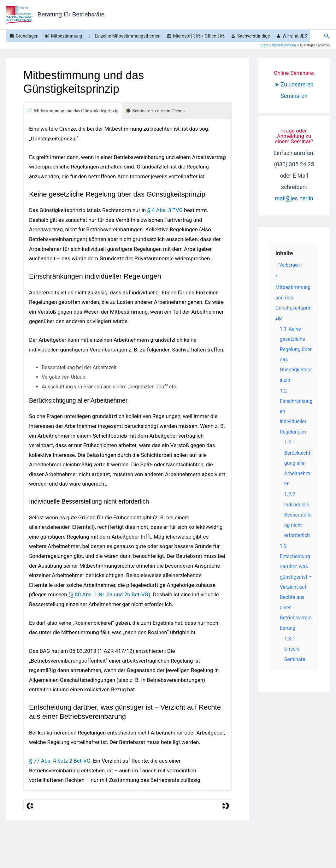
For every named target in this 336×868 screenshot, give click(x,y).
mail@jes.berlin (294, 198)
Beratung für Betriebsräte (71, 14)
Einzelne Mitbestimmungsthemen (127, 36)
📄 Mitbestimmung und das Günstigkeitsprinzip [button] (73, 111)
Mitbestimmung (67, 36)
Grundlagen (27, 36)
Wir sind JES (295, 36)
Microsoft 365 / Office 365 (199, 36)
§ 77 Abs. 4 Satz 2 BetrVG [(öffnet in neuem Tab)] (60, 761)
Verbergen (289, 265)
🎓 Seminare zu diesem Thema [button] (155, 111)
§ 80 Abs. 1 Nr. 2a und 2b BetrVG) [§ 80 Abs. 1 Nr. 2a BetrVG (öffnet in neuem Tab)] (110, 594)
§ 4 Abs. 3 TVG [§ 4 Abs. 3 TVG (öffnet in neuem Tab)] (165, 210)
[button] (327, 36)
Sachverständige (254, 36)
